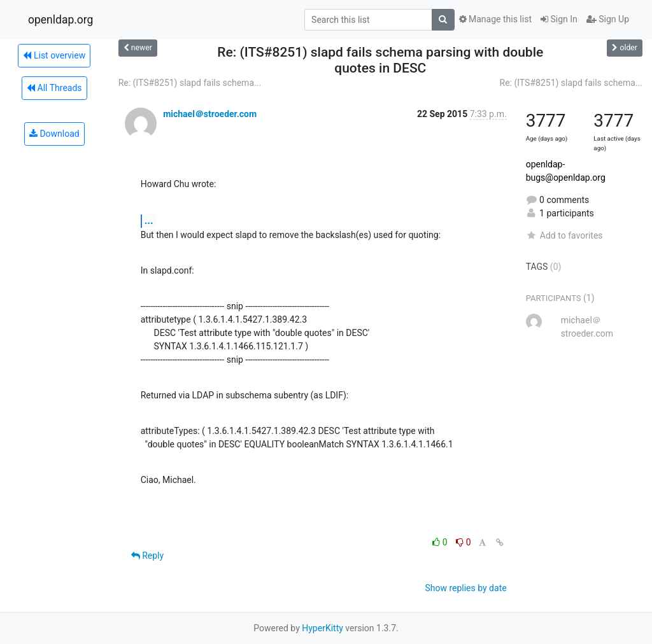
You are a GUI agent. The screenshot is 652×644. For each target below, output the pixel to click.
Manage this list (495, 19)
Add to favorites (564, 235)
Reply (147, 556)
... (149, 220)
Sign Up (608, 19)
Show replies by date (465, 588)
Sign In (559, 19)
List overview (54, 55)
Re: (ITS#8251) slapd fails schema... (190, 83)
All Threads (54, 88)
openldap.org (60, 20)
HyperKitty (322, 628)
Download (54, 134)
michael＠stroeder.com (210, 114)
